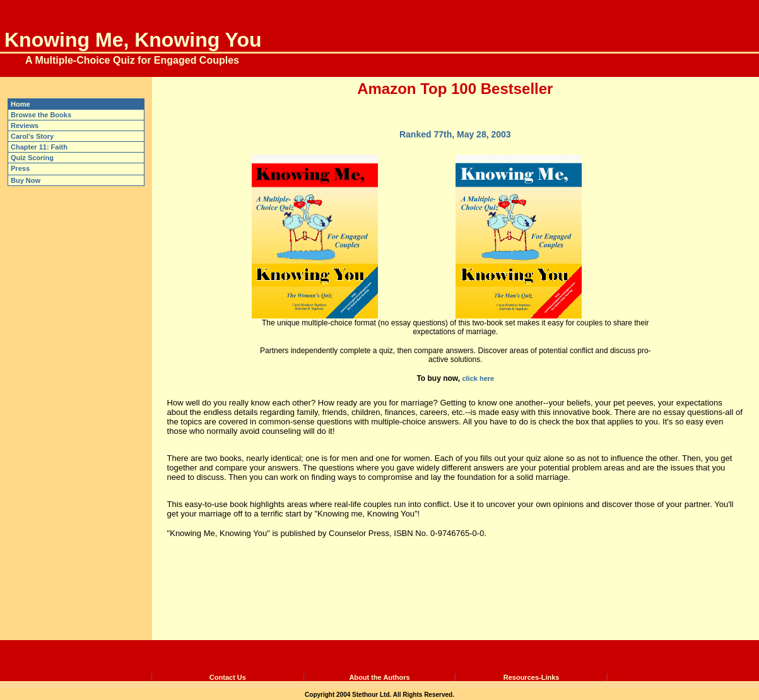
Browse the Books (41, 115)
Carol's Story (32, 136)
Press (20, 168)
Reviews (25, 125)
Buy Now (26, 180)
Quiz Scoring (32, 158)
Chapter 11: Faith (39, 147)
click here (478, 378)
